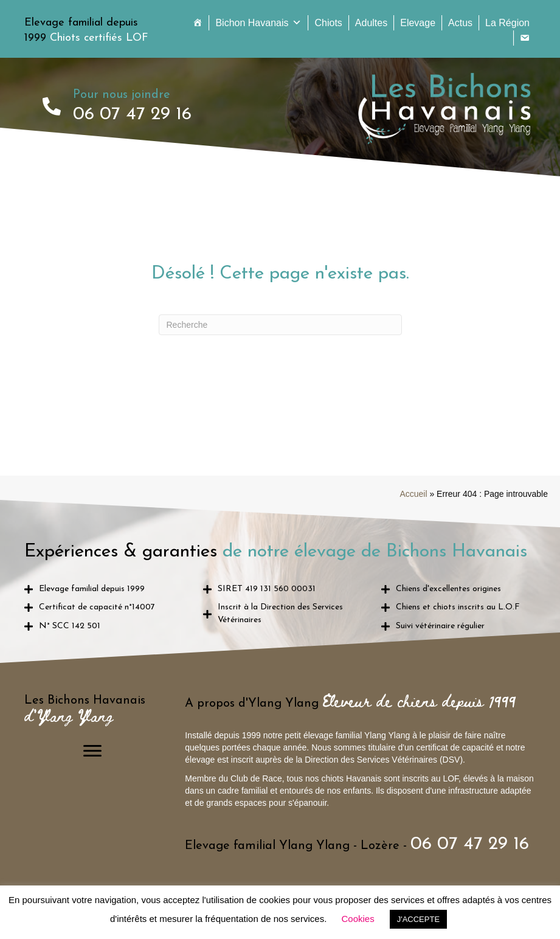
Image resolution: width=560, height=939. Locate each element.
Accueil (413, 494)
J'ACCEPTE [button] (418, 919)
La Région (507, 23)
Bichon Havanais (258, 23)
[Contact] (525, 38)
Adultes (371, 23)
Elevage (418, 23)
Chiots (328, 23)
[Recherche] (280, 325)
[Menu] (92, 751)
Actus (460, 23)
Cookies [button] (358, 919)
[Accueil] (198, 23)
